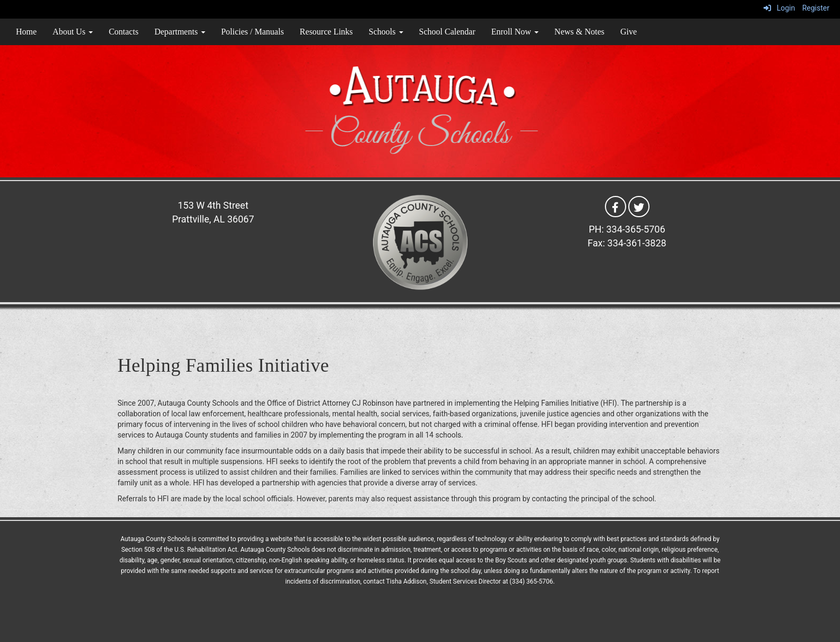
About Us (73, 32)
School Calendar (447, 32)
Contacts (124, 32)
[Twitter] (639, 206)
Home (26, 32)
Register (816, 8)
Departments (180, 32)
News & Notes (579, 32)
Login (779, 8)
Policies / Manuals (253, 32)
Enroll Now (515, 32)
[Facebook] (616, 206)
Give (629, 32)
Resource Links (326, 32)
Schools (386, 32)
